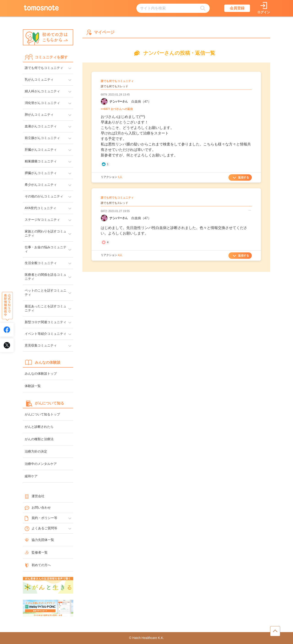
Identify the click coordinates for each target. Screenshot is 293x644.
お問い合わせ (38, 508)
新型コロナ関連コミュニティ (46, 322)
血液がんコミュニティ (41, 126)
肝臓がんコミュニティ (41, 150)
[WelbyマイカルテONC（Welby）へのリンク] (48, 609)
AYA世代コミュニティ (41, 208)
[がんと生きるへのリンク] (48, 586)
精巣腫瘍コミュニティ (41, 161)
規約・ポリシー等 (41, 518)
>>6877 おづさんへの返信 (117, 109)
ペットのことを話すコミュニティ (46, 292)
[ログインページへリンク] (264, 8)
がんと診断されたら (39, 427)
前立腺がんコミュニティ (42, 138)
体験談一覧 (33, 386)
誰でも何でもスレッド (114, 86)
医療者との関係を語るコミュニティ (46, 277)
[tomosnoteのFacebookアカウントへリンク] (7, 330)
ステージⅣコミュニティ (42, 220)
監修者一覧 (36, 552)
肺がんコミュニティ (39, 115)
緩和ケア (31, 476)
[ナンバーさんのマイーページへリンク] (104, 101)
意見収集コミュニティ (41, 345)
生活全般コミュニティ (41, 263)
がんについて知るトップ (42, 414)
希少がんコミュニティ (41, 185)
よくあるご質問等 (41, 528)
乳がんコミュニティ (39, 79)
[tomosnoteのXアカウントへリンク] (7, 345)
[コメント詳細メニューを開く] (250, 210)
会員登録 (237, 8)
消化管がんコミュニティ (42, 103)
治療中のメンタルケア (41, 464)
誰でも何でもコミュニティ (44, 68)
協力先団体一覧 (39, 540)
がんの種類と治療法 (39, 439)
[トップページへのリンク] (41, 8)
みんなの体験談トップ (41, 374)
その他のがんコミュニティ (44, 196)
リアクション (111, 177)
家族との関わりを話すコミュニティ (46, 233)
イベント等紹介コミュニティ (46, 334)
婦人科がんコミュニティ (42, 91)
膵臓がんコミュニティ (41, 173)
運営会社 (35, 496)
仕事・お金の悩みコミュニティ (46, 249)
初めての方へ (38, 565)
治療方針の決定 (36, 451)
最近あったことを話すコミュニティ (46, 308)
